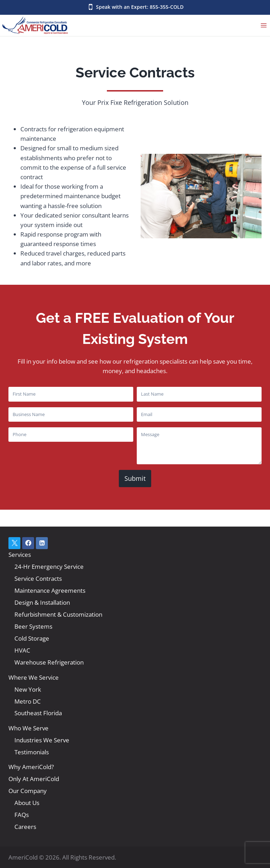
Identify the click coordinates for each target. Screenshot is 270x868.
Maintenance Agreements (50, 590)
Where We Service (34, 677)
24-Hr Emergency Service (49, 567)
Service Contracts (38, 578)
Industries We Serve (42, 740)
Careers (25, 827)
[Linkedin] (42, 543)
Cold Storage (32, 638)
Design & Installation (42, 602)
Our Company (28, 791)
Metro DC (28, 701)
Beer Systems (33, 626)
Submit (135, 478)
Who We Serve (28, 728)
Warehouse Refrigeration (49, 662)
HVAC (22, 650)
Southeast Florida (38, 713)
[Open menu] (263, 25)
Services (20, 555)
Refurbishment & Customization (58, 614)
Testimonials (32, 752)
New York (28, 689)
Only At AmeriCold (34, 779)
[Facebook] (28, 543)
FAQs (22, 815)
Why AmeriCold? (31, 767)
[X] (14, 543)
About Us (27, 803)
